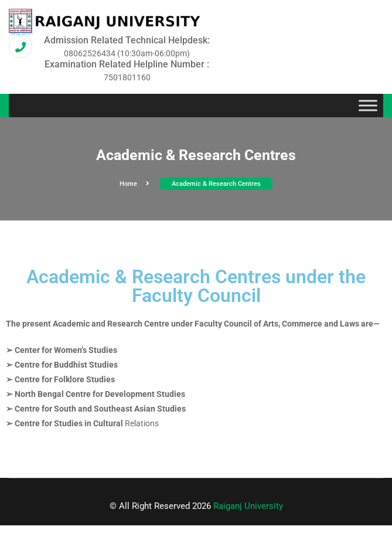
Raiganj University (248, 506)
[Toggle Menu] (368, 106)
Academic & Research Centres (216, 184)
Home (134, 184)
